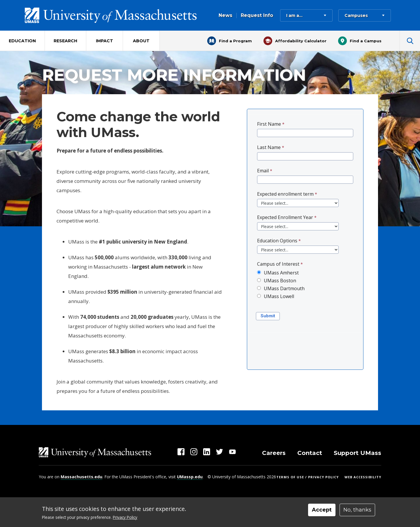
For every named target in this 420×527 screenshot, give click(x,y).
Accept (322, 510)
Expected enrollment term (285, 194)
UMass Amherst (281, 273)
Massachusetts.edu (81, 477)
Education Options (277, 241)
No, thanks (357, 510)
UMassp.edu (190, 477)
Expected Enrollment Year (285, 217)
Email (263, 171)
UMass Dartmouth (284, 288)
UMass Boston (280, 281)
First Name (269, 124)
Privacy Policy (125, 517)
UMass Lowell (279, 296)
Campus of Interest (278, 264)
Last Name (269, 147)
